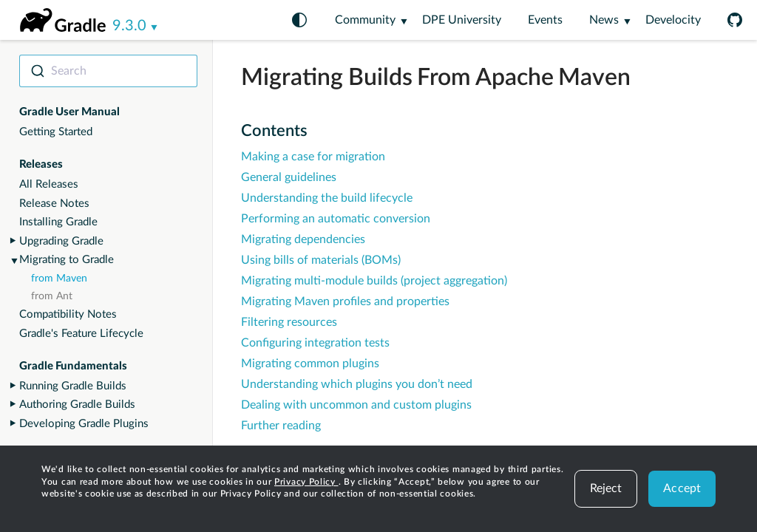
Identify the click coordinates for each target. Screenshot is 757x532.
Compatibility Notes (68, 314)
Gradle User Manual (69, 112)
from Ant (52, 296)
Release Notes (54, 204)
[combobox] (108, 71)
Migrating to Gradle (67, 260)
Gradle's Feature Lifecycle (81, 334)
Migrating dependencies (303, 239)
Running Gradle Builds (73, 386)
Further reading (281, 426)
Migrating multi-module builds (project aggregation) (374, 281)
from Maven (59, 279)
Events (545, 20)
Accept (682, 488)
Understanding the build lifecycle (327, 198)
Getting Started (56, 132)
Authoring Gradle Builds (77, 405)
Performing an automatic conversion (336, 219)
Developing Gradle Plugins (84, 424)
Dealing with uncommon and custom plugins (356, 405)
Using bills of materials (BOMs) (321, 260)
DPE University (462, 20)
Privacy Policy (306, 482)
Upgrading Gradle (61, 241)
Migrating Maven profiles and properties (345, 301)
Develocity (673, 20)
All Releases (49, 184)
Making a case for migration (313, 157)
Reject (606, 488)
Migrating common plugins (310, 364)
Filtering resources (289, 322)
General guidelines (289, 177)
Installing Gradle (58, 222)
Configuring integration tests (315, 343)
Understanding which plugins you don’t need (357, 384)
